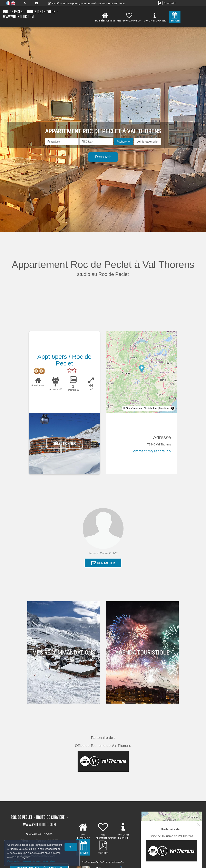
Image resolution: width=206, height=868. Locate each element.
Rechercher (124, 141)
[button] (148, 142)
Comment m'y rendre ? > (151, 451)
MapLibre (164, 408)
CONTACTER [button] (103, 563)
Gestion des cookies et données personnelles (31, 861)
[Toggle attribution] (173, 408)
